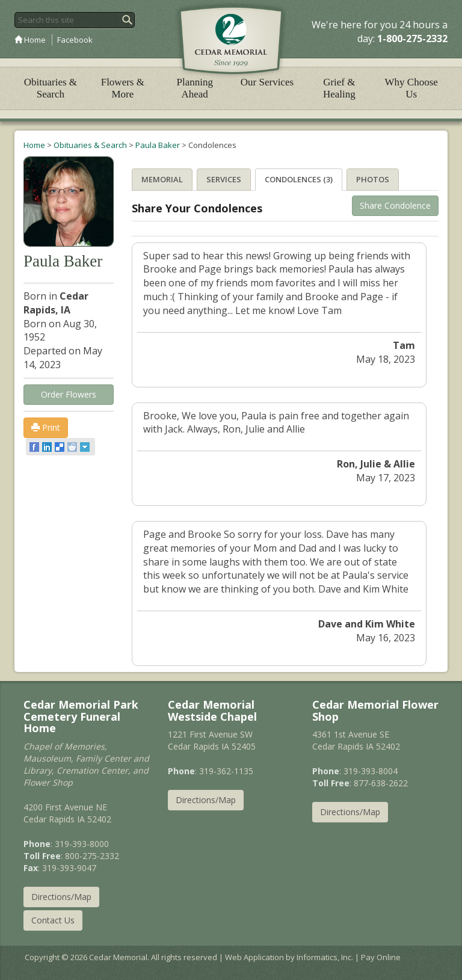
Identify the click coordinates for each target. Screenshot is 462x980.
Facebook (75, 40)
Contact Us (53, 920)
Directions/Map (61, 897)
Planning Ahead (194, 88)
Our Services (267, 82)
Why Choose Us (411, 88)
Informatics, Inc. (325, 957)
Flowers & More (123, 88)
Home (30, 40)
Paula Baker (158, 145)
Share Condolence (395, 205)
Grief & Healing (339, 88)
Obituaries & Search (51, 88)
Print (46, 427)
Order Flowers (69, 394)
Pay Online (381, 957)
